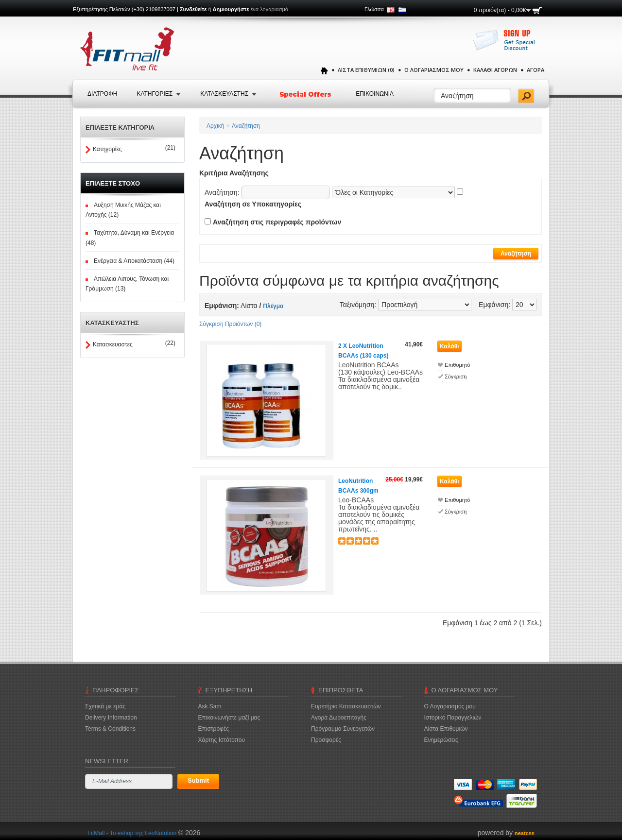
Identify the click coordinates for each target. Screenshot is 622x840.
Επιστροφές (214, 729)
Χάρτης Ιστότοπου (222, 740)
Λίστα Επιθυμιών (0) (366, 70)
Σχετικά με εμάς (105, 706)
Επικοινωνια (375, 94)
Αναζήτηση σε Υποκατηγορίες (253, 204)
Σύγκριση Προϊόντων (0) (230, 324)
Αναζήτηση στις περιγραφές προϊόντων (277, 222)
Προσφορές (326, 740)
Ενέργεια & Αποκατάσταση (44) (134, 261)
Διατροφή (102, 94)
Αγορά (536, 70)
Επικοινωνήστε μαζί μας (229, 718)
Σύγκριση (456, 377)
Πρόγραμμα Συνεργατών (343, 729)
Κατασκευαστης (224, 94)
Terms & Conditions (110, 729)
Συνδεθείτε (193, 9)
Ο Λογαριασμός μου (434, 70)
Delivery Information (111, 718)
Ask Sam (210, 706)
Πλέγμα (273, 306)
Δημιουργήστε (231, 9)
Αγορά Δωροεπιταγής (339, 718)
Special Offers (306, 94)
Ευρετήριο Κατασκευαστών (346, 706)
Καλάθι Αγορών (495, 70)
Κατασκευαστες (113, 344)
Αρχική (215, 126)
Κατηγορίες (107, 149)
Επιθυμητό (457, 365)
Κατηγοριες (155, 94)
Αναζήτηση (246, 126)
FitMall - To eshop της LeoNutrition (132, 833)
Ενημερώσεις (441, 740)
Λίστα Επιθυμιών (446, 729)
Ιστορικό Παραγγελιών (453, 718)
